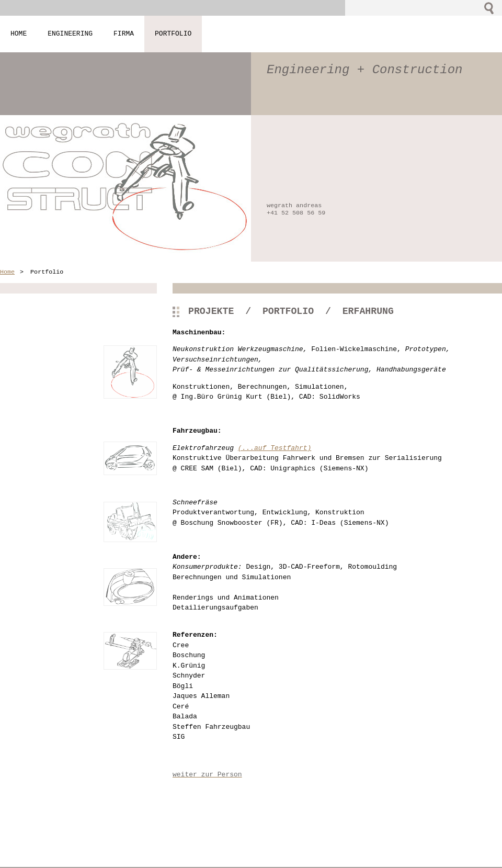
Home (7, 272)
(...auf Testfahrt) (275, 448)
